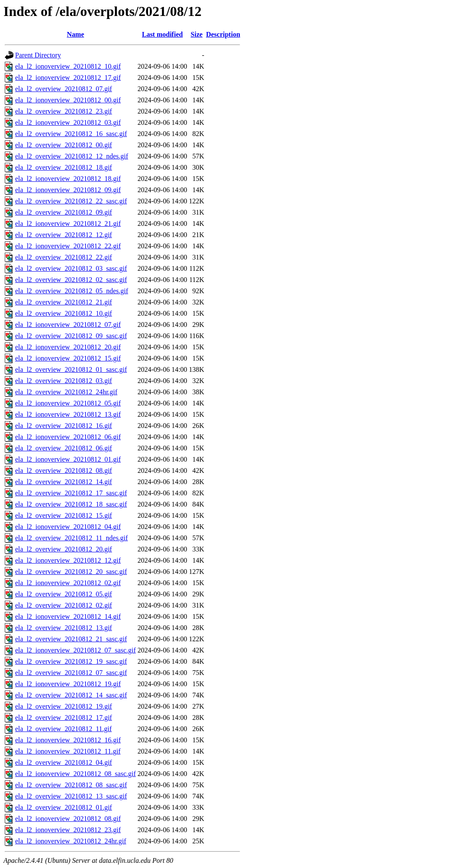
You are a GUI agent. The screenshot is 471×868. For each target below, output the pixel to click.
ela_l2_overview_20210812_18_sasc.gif (71, 504)
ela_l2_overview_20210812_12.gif (63, 235)
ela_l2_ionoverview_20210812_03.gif (68, 122)
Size (197, 34)
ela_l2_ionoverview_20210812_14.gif (68, 616)
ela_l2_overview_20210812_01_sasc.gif (71, 369)
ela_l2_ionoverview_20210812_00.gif (68, 100)
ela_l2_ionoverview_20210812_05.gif (68, 403)
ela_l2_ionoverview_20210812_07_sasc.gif (76, 650)
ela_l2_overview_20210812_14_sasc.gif (71, 695)
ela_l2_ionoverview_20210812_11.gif (68, 751)
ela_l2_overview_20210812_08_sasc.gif (71, 785)
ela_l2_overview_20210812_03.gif (63, 381)
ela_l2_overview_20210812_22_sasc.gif (71, 201)
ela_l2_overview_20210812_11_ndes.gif (71, 538)
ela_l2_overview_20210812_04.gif (63, 762)
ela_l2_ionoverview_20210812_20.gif (68, 347)
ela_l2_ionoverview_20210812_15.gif (68, 358)
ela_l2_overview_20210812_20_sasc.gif (71, 572)
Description (223, 34)
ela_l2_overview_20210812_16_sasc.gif (71, 134)
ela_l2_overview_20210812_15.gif (63, 515)
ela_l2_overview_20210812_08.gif (63, 470)
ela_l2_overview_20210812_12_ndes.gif (72, 156)
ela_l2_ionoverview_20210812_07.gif (68, 325)
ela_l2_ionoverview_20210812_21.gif (68, 223)
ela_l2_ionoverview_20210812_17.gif (68, 78)
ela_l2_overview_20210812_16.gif (63, 426)
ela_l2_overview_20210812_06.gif (63, 448)
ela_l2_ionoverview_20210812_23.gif (68, 830)
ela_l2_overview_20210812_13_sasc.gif (71, 796)
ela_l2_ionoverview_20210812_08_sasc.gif (76, 774)
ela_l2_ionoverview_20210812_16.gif (68, 740)
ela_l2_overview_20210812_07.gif (63, 89)
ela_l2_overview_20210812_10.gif (63, 313)
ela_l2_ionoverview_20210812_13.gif (68, 414)
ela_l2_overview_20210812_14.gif (63, 482)
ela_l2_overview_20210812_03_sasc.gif (71, 268)
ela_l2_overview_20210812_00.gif (63, 145)
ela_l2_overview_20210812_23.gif (63, 111)
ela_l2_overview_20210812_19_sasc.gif (71, 661)
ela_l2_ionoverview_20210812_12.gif (68, 560)
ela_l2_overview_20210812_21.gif (63, 302)
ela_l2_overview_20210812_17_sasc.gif (71, 493)
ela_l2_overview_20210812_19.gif (63, 706)
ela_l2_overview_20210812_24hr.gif (66, 392)
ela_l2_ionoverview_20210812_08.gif (68, 819)
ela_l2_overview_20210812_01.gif (63, 807)
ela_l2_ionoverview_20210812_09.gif (68, 190)
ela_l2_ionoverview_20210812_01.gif (68, 459)
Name (76, 34)
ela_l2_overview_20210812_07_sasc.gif (71, 673)
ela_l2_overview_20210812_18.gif (63, 167)
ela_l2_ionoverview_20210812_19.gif (68, 684)
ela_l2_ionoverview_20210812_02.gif (68, 583)
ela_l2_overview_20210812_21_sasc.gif (71, 639)
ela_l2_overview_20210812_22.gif (63, 257)
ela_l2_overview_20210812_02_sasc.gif (71, 280)
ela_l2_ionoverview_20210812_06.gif (68, 437)
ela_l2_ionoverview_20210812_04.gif (68, 527)
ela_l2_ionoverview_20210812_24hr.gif (71, 841)
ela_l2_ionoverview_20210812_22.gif (68, 246)
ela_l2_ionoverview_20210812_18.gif (68, 179)
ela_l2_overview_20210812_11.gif (63, 729)
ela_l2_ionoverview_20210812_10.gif (68, 66)
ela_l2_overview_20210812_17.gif (63, 718)
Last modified (163, 34)
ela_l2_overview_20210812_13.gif (63, 628)
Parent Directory (38, 55)
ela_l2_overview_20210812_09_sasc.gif (71, 336)
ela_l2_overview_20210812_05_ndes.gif (72, 291)
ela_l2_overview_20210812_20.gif (63, 549)
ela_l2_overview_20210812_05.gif (63, 594)
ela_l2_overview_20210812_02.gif (63, 605)
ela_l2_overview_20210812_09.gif (63, 212)
